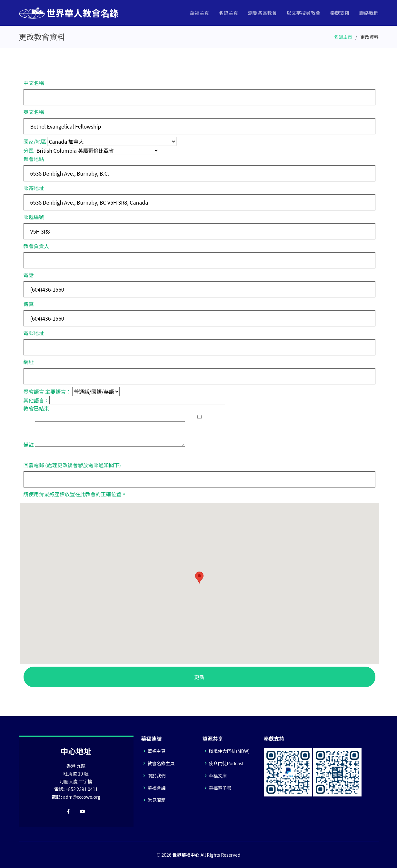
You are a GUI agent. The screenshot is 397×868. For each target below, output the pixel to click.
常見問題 (157, 800)
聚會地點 (34, 159)
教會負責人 (36, 246)
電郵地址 (34, 333)
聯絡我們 (369, 13)
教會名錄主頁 (161, 763)
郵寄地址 (34, 188)
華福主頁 (199, 13)
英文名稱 (34, 112)
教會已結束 (36, 408)
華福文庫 (218, 776)
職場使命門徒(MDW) (229, 751)
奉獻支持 (340, 13)
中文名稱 (34, 83)
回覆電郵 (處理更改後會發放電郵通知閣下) (72, 465)
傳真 (29, 304)
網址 (29, 362)
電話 (29, 275)
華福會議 (157, 788)
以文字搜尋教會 (303, 13)
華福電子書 (220, 788)
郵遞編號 (34, 217)
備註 (29, 444)
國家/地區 (35, 141)
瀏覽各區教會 (262, 13)
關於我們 (157, 776)
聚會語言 (34, 391)
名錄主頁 (228, 13)
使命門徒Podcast (226, 763)
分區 (29, 150)
